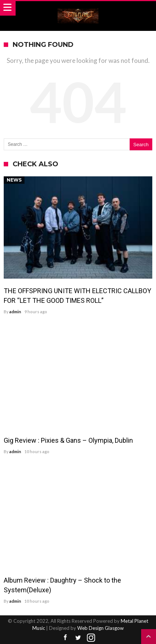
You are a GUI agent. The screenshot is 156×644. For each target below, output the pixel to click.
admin (15, 312)
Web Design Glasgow (100, 628)
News (14, 180)
